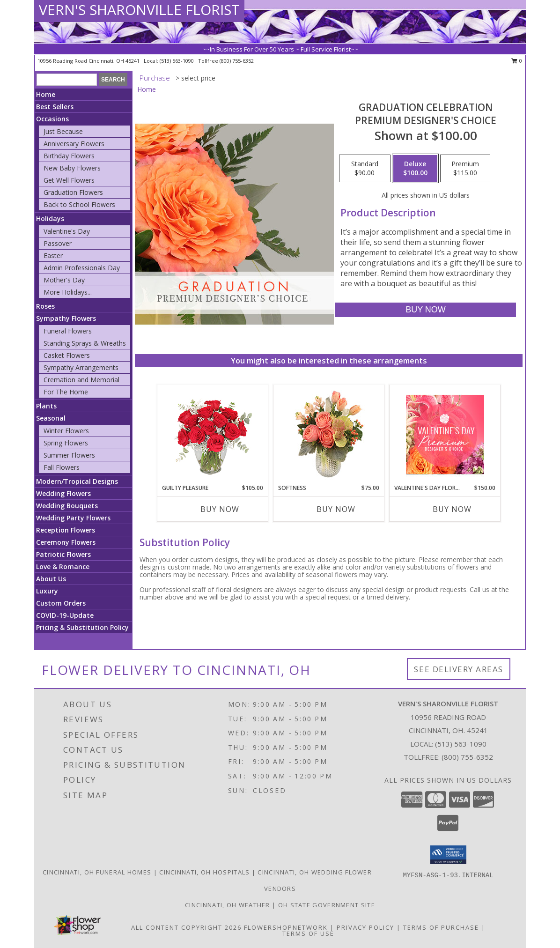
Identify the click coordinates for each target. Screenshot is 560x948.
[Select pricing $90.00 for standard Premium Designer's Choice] (365, 169)
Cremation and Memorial (81, 380)
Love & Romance (63, 567)
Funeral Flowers (68, 331)
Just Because (63, 131)
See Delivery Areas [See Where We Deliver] (459, 669)
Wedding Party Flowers (73, 518)
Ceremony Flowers (66, 542)
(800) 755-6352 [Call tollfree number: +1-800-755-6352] (237, 61)
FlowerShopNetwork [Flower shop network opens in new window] (286, 927)
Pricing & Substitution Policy (82, 627)
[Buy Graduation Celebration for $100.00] (425, 310)
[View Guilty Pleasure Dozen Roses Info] (213, 434)
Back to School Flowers (79, 204)
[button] (448, 855)
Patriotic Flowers (63, 554)
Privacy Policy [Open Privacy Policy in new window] (365, 927)
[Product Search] (67, 80)
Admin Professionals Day (82, 268)
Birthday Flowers (69, 156)
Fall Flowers (62, 467)
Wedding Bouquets (67, 506)
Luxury (47, 591)
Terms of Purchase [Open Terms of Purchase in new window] (441, 927)
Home (46, 94)
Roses (45, 306)
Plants (46, 406)
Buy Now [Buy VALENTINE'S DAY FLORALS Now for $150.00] (452, 509)
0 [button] (517, 61)
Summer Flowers (69, 455)
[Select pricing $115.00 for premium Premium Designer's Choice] (465, 169)
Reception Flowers (66, 530)
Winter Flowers (66, 431)
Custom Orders (61, 603)
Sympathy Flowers (66, 318)
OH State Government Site (327, 905)
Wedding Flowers (63, 493)
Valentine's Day (67, 231)
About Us (51, 579)
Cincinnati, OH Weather (228, 905)
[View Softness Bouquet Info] (329, 434)
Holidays (50, 218)
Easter (53, 256)
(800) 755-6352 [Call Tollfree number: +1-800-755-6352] (467, 757)
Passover (58, 243)
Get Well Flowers (69, 180)
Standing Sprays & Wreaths (85, 343)
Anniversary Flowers (74, 144)
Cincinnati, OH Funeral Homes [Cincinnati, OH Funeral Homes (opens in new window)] (97, 872)
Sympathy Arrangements (81, 367)
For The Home (66, 392)
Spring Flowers (66, 443)
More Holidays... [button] (68, 292)
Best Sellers (55, 107)
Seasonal (51, 418)
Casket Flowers (67, 355)
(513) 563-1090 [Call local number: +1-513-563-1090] (177, 61)
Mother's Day (64, 280)
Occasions (52, 119)
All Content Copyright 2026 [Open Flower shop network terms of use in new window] (186, 927)
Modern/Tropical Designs (77, 481)
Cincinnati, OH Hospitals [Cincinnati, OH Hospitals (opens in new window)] (204, 872)
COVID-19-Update (65, 615)
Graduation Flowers (73, 192)
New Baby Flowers (72, 168)
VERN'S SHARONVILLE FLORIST (139, 10)
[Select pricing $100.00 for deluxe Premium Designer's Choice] (415, 169)
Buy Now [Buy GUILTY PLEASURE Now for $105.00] (220, 509)
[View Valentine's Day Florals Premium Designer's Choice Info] (445, 434)
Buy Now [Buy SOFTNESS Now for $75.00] (336, 509)
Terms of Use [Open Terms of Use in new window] (308, 933)
